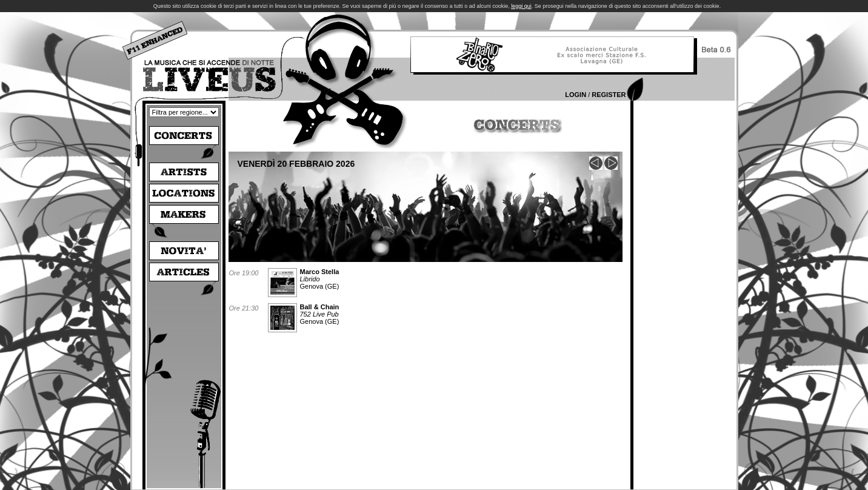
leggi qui (521, 6)
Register (609, 95)
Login (576, 95)
